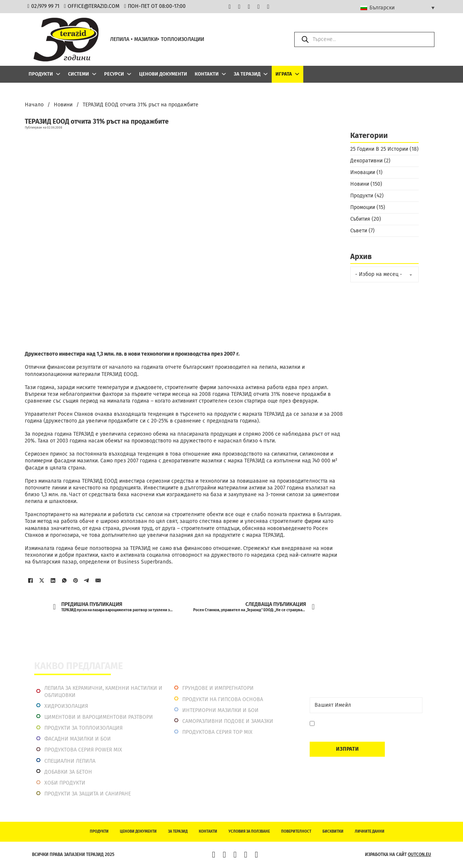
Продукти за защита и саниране (88, 794)
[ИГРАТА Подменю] (297, 74)
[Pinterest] (76, 580)
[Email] (366, 705)
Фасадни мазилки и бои (78, 739)
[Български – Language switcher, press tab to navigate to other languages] (397, 8)
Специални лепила (70, 761)
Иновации (363, 172)
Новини (63, 105)
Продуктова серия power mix (83, 750)
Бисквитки (333, 832)
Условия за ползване (249, 832)
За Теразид (247, 74)
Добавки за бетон (68, 772)
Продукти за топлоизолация (83, 728)
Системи (79, 74)
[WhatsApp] (64, 580)
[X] (42, 580)
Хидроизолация (66, 706)
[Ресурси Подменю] (129, 74)
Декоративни (366, 161)
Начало (34, 105)
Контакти (207, 74)
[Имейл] (98, 580)
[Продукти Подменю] (58, 74)
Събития (360, 219)
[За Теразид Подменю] (266, 74)
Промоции (363, 207)
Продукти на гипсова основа (223, 699)
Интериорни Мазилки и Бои (220, 710)
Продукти (41, 74)
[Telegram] (87, 580)
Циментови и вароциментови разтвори (99, 717)
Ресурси (114, 74)
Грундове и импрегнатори (218, 688)
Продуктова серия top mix (217, 732)
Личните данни (370, 832)
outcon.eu (419, 854)
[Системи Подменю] (94, 74)
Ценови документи (163, 74)
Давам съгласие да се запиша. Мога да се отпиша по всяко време (367, 727)
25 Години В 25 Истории (379, 149)
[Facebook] (30, 580)
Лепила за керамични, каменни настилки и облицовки (103, 692)
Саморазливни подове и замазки (228, 721)
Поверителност (296, 832)
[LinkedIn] (53, 580)
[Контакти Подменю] (224, 74)
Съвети (359, 231)
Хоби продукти (65, 783)
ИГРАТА (284, 74)
